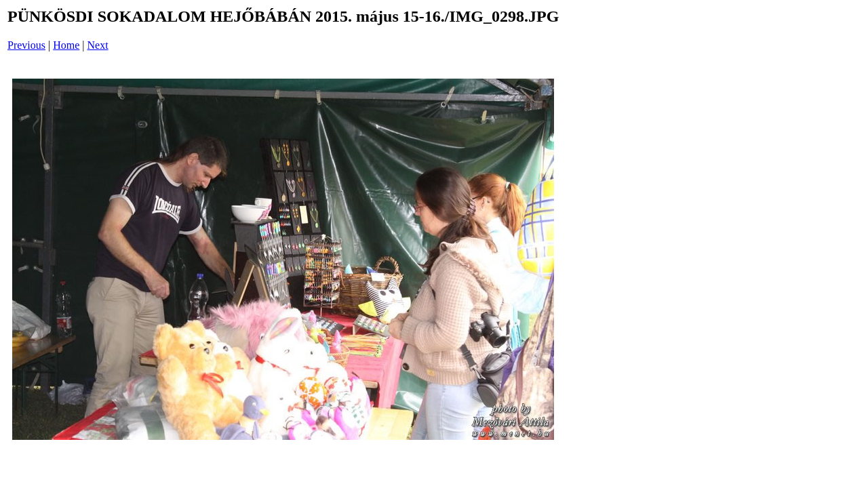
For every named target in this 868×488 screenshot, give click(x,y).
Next (98, 45)
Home (66, 45)
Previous (26, 45)
